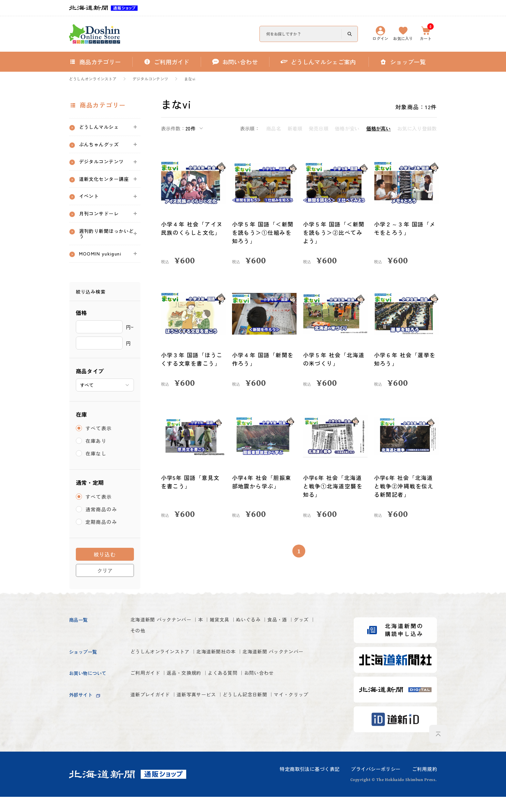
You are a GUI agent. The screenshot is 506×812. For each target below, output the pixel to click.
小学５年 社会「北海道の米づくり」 (334, 359)
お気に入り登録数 (417, 128)
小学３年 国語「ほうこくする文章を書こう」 (192, 359)
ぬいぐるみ (273, 635)
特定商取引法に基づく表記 (310, 784)
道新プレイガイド (154, 725)
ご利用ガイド (148, 702)
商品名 (274, 128)
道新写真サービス (210, 725)
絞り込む (105, 570)
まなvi (190, 79)
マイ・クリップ (151, 737)
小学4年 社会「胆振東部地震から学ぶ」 (262, 482)
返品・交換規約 (195, 702)
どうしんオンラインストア (93, 79)
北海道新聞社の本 (234, 669)
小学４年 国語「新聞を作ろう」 (263, 359)
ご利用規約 (425, 784)
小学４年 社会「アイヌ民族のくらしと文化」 (192, 228)
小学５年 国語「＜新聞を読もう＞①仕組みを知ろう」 (263, 232)
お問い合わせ (286, 702)
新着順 (295, 128)
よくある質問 (242, 702)
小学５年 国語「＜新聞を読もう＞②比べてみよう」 (334, 232)
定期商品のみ (102, 538)
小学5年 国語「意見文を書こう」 (191, 482)
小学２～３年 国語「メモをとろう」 (405, 228)
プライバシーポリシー (376, 784)
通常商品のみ (102, 525)
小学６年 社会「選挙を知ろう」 (405, 359)
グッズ (139, 647)
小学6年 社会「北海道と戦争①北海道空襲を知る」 (333, 486)
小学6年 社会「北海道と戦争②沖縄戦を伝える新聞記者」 (404, 486)
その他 (166, 647)
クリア (105, 586)
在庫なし (96, 469)
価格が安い (347, 128)
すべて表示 (99, 444)
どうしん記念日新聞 (269, 725)
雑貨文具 (238, 635)
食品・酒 (308, 635)
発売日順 (319, 128)
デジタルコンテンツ (150, 79)
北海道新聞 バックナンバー (167, 635)
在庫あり (96, 457)
